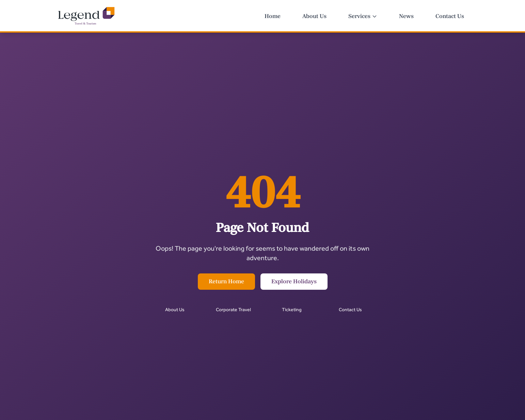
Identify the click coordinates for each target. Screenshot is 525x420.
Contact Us (450, 16)
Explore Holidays (294, 282)
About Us (314, 16)
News (406, 16)
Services (363, 16)
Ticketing (292, 309)
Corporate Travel (233, 309)
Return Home (226, 282)
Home (273, 16)
